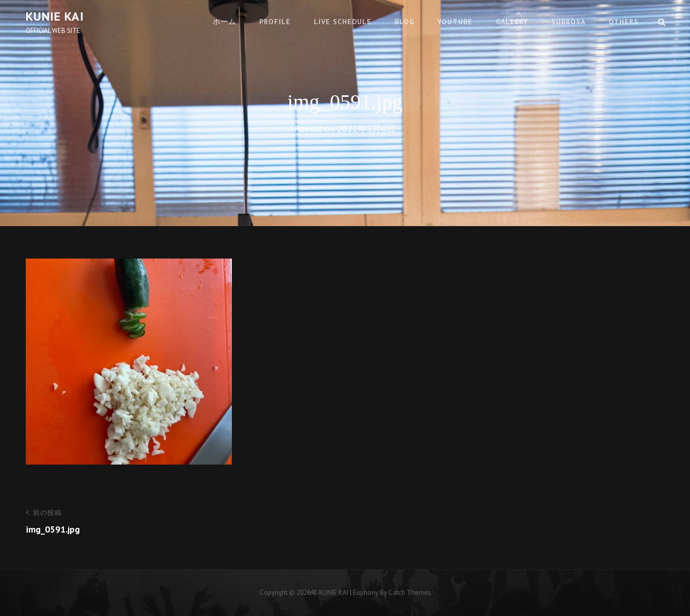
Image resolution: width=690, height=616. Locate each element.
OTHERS (624, 22)
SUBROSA (568, 22)
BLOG (405, 22)
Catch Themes (410, 593)
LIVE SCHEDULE (343, 22)
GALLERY (512, 22)
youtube (455, 22)
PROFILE (275, 22)
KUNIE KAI (55, 16)
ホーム (224, 22)
